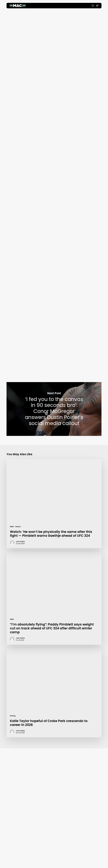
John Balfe (54, 41)
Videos (18, 527)
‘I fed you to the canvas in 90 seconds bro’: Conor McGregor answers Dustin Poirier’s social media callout (54, 409)
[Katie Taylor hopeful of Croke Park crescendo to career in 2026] (54, 693)
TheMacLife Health (29, 253)
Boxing (13, 716)
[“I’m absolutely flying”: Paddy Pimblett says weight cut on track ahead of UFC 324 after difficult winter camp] (54, 598)
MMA (12, 527)
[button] (97, 6)
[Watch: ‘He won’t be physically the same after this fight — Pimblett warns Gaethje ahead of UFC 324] (54, 504)
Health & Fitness (53, 16)
